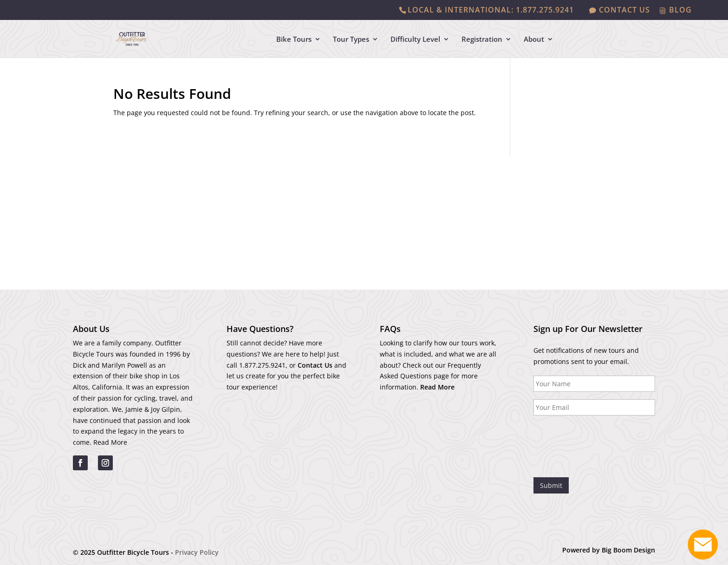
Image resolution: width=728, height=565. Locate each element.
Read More (110, 442)
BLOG (680, 10)
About (534, 40)
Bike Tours (294, 40)
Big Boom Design (628, 550)
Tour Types (351, 40)
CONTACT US (624, 10)
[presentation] (604, 441)
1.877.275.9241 (262, 365)
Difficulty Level (415, 40)
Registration (482, 40)
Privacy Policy (197, 552)
